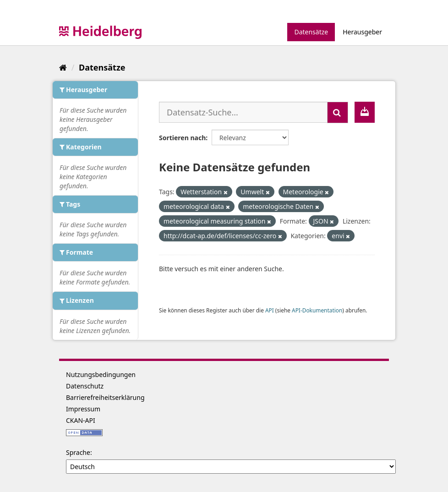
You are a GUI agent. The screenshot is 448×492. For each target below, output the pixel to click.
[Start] (63, 67)
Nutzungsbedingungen (101, 374)
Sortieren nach (182, 138)
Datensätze (311, 32)
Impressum (83, 409)
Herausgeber (362, 32)
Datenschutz (85, 386)
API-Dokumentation (317, 310)
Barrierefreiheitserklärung (105, 397)
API (270, 310)
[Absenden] (338, 112)
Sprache (78, 452)
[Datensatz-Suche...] (243, 112)
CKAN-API (81, 420)
